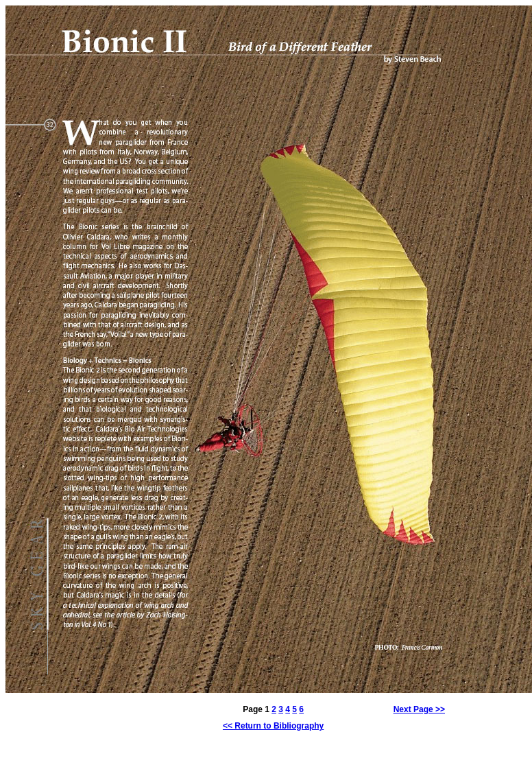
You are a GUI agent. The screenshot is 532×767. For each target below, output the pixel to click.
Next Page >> (419, 709)
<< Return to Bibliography (273, 726)
